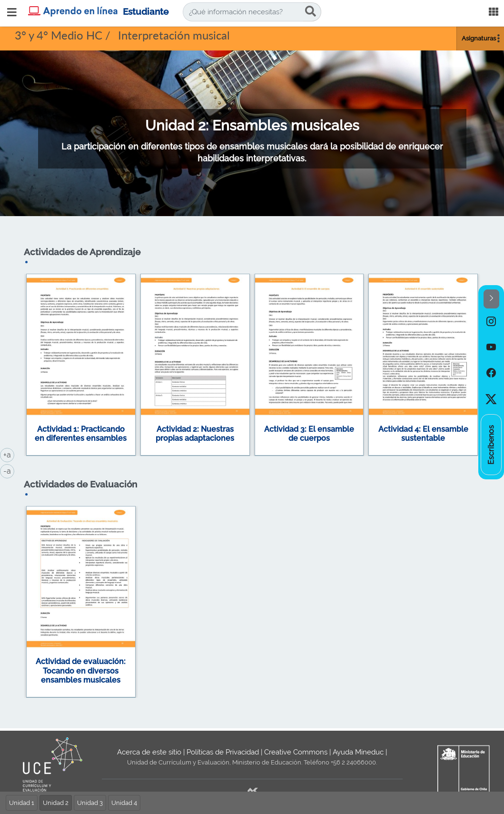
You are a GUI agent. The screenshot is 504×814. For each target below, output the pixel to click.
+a (9, 454)
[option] (491, 321)
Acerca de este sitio (149, 752)
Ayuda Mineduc (358, 752)
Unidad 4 (124, 803)
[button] (491, 299)
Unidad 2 (56, 803)
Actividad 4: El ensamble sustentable (423, 434)
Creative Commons (296, 752)
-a (9, 470)
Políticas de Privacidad (223, 752)
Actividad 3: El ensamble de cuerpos (309, 434)
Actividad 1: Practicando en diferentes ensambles (81, 434)
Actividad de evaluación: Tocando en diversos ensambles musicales (81, 671)
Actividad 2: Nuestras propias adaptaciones (195, 434)
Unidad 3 (90, 803)
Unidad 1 (22, 803)
